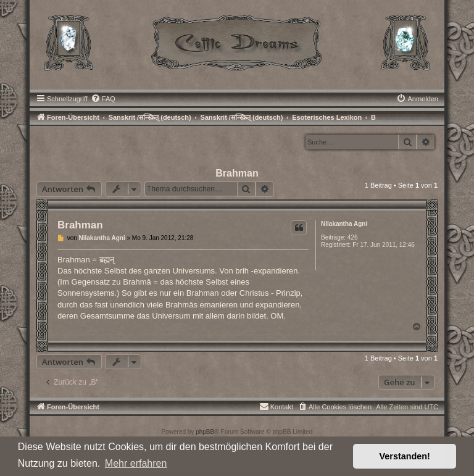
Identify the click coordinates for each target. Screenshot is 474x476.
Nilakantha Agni (344, 224)
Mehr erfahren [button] (136, 463)
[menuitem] (103, 99)
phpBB (205, 432)
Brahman (237, 173)
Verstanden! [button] (405, 456)
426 (353, 237)
